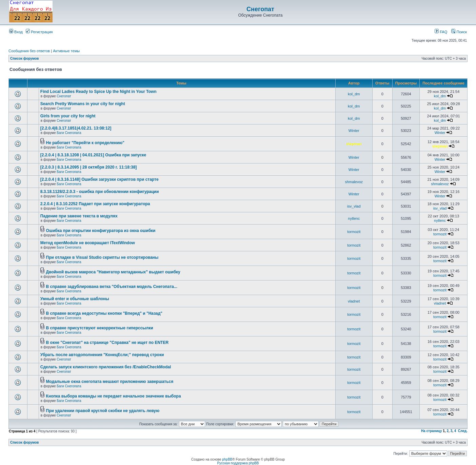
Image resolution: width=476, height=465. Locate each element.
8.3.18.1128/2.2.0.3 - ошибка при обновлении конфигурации (100, 192)
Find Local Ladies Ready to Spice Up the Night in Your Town (98, 92)
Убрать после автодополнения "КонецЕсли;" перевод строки (102, 355)
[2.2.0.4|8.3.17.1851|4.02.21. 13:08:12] (76, 128)
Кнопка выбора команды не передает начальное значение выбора (114, 396)
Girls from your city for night (68, 116)
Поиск (459, 32)
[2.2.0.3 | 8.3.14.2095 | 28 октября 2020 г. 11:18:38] (88, 167)
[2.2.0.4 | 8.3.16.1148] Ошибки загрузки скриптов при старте (100, 179)
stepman (354, 144)
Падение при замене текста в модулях (79, 216)
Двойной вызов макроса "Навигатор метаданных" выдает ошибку (113, 272)
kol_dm (354, 94)
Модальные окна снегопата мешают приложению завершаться (110, 382)
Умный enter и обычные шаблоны (75, 299)
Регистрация (39, 32)
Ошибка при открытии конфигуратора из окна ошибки (101, 231)
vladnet (354, 301)
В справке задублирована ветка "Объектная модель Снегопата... (112, 287)
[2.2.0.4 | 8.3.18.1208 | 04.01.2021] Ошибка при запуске (93, 155)
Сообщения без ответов (29, 51)
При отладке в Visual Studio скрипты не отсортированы (102, 257)
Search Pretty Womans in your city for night (83, 104)
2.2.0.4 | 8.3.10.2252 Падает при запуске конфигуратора (95, 204)
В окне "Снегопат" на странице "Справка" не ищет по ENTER (107, 343)
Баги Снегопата (69, 133)
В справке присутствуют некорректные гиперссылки (100, 328)
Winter (354, 131)
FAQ (441, 32)
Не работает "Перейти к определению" (85, 143)
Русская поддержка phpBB (238, 463)
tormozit (354, 232)
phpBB (227, 459)
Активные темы (66, 51)
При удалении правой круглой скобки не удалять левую (103, 411)
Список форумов (25, 59)
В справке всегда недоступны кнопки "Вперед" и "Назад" (104, 313)
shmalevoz (354, 182)
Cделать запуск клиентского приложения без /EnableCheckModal (106, 367)
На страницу (432, 431)
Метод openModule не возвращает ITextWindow (88, 243)
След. (463, 431)
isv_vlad (354, 206)
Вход (16, 32)
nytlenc (354, 218)
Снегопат (260, 9)
